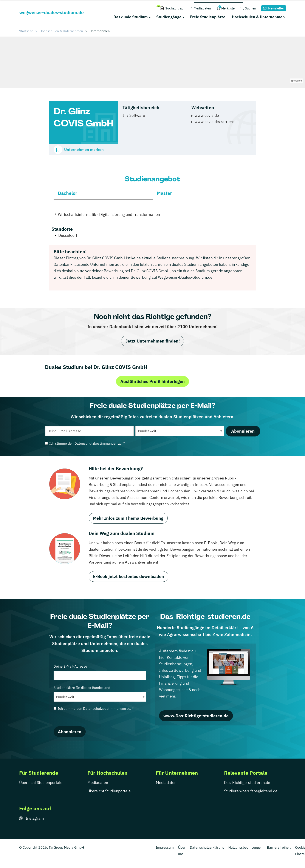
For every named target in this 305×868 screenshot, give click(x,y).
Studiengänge (169, 17)
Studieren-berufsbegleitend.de (251, 791)
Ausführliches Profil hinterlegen (152, 381)
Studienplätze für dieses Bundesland (100, 694)
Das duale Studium (131, 17)
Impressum (165, 847)
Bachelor (68, 193)
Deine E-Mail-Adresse (100, 672)
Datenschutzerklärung (207, 847)
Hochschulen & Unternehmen (258, 17)
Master (164, 193)
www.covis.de (207, 115)
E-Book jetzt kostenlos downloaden (129, 576)
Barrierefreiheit (279, 847)
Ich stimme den (85, 443)
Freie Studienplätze (208, 17)
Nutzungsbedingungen (245, 847)
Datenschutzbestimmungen (96, 443)
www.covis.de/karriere (214, 122)
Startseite (26, 31)
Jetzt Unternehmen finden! (152, 341)
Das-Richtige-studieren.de (247, 783)
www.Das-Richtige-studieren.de (196, 716)
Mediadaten (98, 783)
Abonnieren (243, 431)
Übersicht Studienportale (41, 783)
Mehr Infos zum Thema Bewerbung (128, 518)
